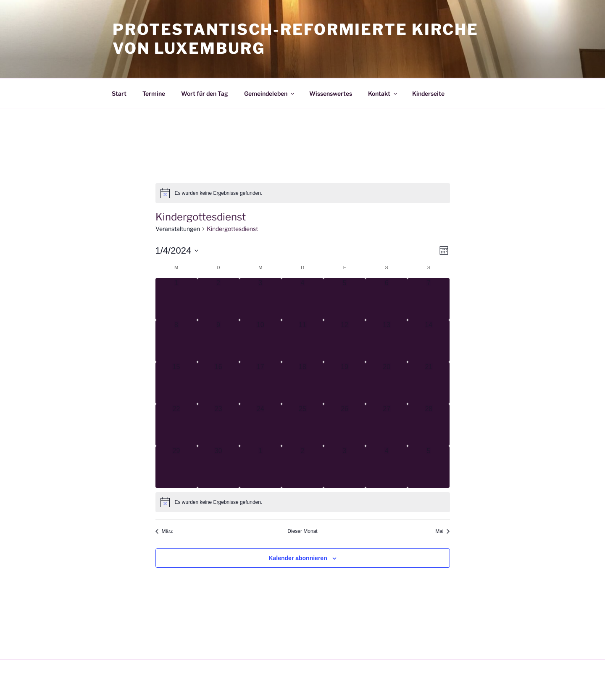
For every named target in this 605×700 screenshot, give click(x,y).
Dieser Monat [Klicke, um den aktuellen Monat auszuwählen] (302, 531)
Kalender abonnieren (298, 558)
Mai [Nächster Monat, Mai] (442, 531)
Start (119, 93)
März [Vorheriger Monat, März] (164, 531)
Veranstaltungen (178, 229)
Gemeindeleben (270, 93)
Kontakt (383, 93)
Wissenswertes (331, 93)
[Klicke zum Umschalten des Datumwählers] (177, 250)
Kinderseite (428, 93)
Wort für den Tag (205, 93)
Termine (154, 93)
